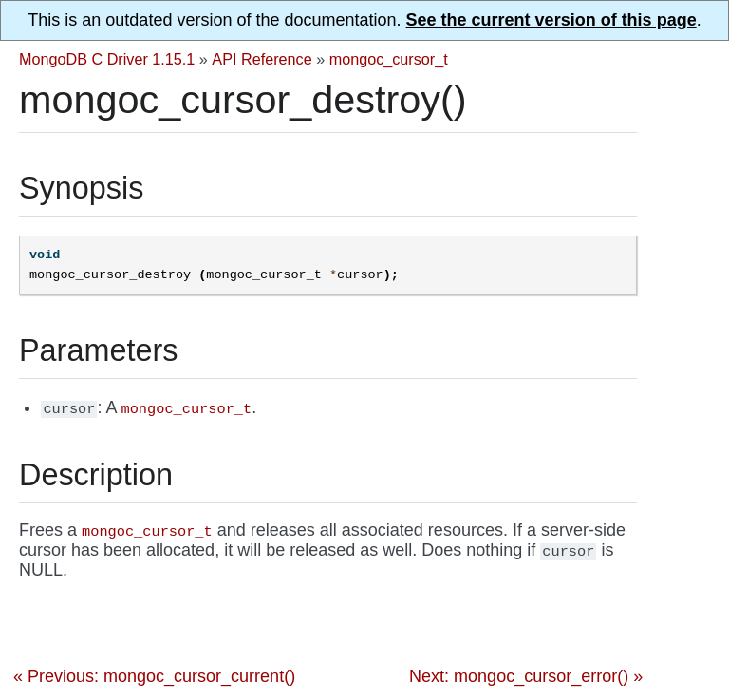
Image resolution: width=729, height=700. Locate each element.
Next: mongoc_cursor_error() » (526, 676)
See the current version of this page (551, 20)
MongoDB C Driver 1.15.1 (107, 59)
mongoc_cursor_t (389, 59)
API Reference (262, 59)
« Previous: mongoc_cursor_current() (154, 676)
